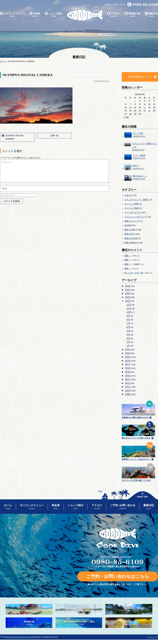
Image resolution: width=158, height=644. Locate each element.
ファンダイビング (133, 212)
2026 (128, 286)
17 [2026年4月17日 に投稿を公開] (145, 108)
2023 (128, 297)
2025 (128, 290)
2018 (128, 361)
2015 (128, 372)
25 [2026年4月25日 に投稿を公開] (149, 111)
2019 (128, 357)
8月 (128, 320)
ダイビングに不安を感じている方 (138, 472)
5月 (128, 331)
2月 (128, 342)
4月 (128, 335)
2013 (128, 379)
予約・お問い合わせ (115, 4)
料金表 (35, 15)
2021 (128, 349)
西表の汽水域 (131, 238)
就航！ (127, 256)
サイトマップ (153, 637)
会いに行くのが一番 (134, 273)
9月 (128, 316)
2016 (128, 368)
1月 (128, 346)
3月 (128, 338)
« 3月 (126, 117)
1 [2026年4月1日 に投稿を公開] (135, 101)
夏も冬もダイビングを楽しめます (138, 430)
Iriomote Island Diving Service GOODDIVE (23, 637)
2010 (128, 390)
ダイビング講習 (132, 204)
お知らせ (129, 195)
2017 (128, 364)
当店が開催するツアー (140, 77)
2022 (128, 301)
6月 (128, 327)
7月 (128, 323)
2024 (128, 293)
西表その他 (130, 230)
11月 (129, 308)
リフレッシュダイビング (136, 217)
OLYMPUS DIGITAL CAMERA (15, 137)
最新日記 (151, 15)
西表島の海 (133, 15)
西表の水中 (130, 234)
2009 (128, 394)
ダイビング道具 (132, 208)
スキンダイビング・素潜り (137, 200)
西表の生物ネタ (132, 243)
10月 (129, 312)
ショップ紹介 (54, 15)
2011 (128, 387)
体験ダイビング (132, 221)
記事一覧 (54, 136)
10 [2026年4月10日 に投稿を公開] (145, 104)
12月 (129, 305)
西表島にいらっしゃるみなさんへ (138, 451)
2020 (128, 353)
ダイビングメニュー (12, 15)
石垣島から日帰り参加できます (138, 409)
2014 (128, 376)
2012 (128, 383)
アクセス (114, 15)
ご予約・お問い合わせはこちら (118, 576)
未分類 (127, 225)
